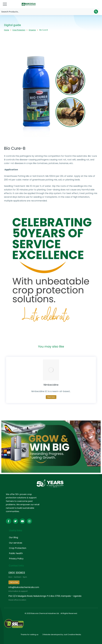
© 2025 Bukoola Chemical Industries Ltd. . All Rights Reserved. (51, 613)
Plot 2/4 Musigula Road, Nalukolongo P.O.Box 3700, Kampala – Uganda (45, 596)
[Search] (96, 12)
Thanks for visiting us (30, 635)
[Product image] (51, 370)
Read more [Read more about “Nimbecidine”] (51, 397)
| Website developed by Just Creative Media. (62, 635)
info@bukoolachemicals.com (24, 587)
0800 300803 (17, 573)
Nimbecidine (51, 385)
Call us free (14, 582)
